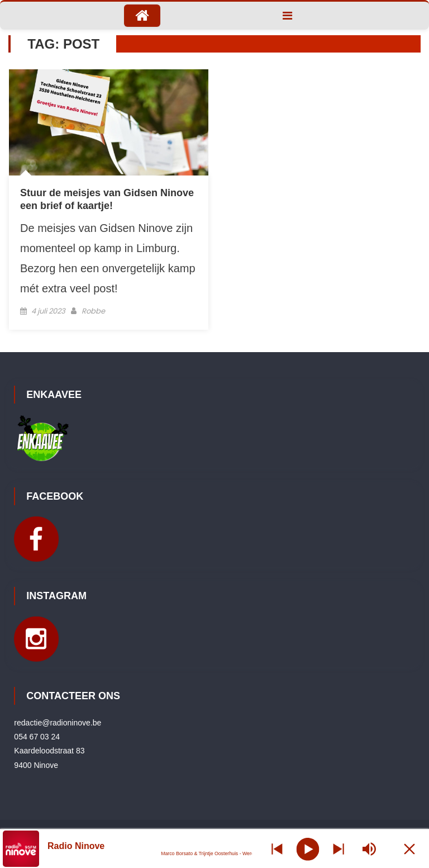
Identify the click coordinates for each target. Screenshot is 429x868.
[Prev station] (339, 849)
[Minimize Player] (409, 849)
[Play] (308, 848)
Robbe (93, 311)
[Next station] (277, 849)
